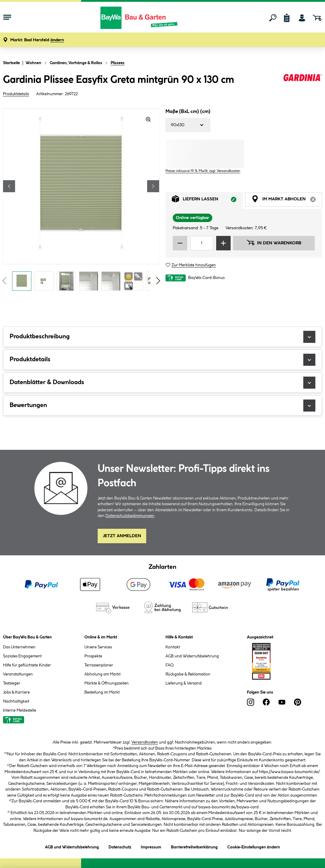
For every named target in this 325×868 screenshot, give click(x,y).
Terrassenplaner (99, 665)
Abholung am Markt (103, 674)
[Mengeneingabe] (202, 243)
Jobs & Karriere (16, 692)
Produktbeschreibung (162, 337)
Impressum (151, 846)
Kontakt (173, 647)
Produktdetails (16, 94)
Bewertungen (162, 406)
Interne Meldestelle (20, 710)
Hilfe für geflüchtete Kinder (27, 665)
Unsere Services (98, 647)
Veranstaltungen (18, 674)
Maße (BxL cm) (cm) (188, 112)
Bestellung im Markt (102, 692)
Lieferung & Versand (184, 683)
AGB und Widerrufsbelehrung (192, 656)
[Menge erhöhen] (223, 243)
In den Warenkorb (274, 243)
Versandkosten (145, 742)
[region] (81, 201)
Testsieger (12, 683)
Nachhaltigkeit (16, 701)
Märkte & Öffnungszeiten (107, 683)
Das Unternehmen (19, 647)
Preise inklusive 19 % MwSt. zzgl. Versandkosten (203, 171)
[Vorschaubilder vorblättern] (158, 281)
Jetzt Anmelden (122, 536)
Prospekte (93, 656)
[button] (37, 40)
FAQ (170, 665)
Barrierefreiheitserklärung (194, 846)
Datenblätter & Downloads (162, 383)
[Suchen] (273, 18)
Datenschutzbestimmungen (130, 516)
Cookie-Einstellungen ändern (254, 846)
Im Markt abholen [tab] (287, 201)
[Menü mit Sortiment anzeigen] (7, 18)
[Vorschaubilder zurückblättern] (4, 281)
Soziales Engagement (22, 656)
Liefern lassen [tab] (207, 201)
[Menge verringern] (180, 243)
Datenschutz (120, 846)
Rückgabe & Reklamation (188, 674)
